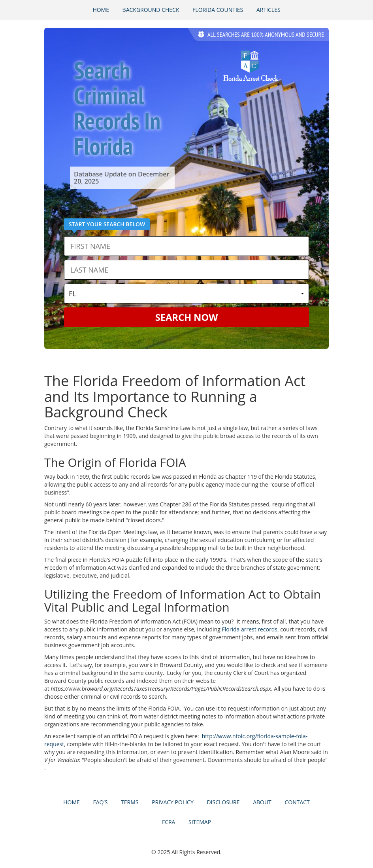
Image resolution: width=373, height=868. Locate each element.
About (262, 802)
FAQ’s (100, 802)
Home (101, 10)
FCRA (169, 822)
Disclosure (223, 802)
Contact (297, 802)
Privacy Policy (173, 802)
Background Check (151, 10)
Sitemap (200, 822)
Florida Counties (218, 10)
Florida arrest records (249, 629)
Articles (268, 10)
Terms (130, 802)
